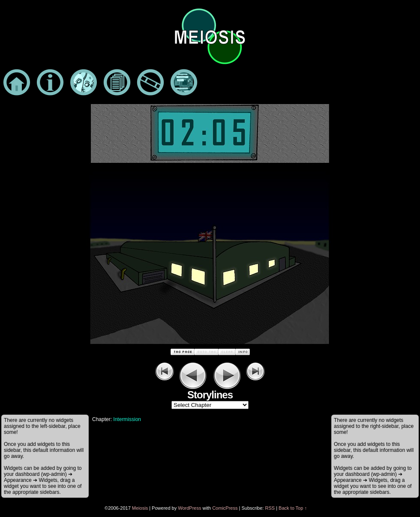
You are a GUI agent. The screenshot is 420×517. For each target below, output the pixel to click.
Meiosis (140, 508)
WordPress (189, 508)
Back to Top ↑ (293, 508)
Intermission (127, 419)
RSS (270, 508)
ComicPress (225, 508)
